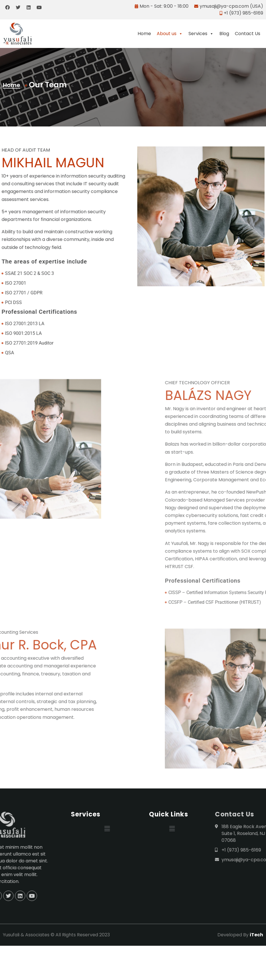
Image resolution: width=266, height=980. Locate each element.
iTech (256, 935)
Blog (224, 34)
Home (144, 34)
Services (201, 34)
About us (170, 34)
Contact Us (248, 34)
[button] (107, 829)
